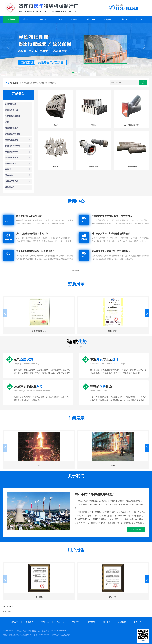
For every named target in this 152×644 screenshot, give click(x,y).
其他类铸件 (10, 187)
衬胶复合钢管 (11, 163)
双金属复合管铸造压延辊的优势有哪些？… (36, 251)
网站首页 (11, 19)
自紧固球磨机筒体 (26, 331)
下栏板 (94, 125)
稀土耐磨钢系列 (12, 128)
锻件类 (8, 169)
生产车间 (91, 19)
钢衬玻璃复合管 (12, 152)
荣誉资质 (75, 19)
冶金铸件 (9, 175)
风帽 (7, 122)
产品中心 (59, 19)
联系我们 (140, 19)
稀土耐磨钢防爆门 (132, 125)
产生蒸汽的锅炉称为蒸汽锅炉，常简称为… (112, 216)
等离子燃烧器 (132, 167)
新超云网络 (7, 611)
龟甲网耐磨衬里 (12, 158)
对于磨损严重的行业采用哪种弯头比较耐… (112, 234)
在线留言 (123, 19)
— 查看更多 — (76, 271)
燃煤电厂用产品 (12, 181)
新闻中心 (43, 19)
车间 (26, 465)
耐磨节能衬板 (11, 104)
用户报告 (107, 19)
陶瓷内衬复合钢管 (13, 146)
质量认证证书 (76, 331)
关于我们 (27, 19)
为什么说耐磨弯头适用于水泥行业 (32, 234)
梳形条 (56, 167)
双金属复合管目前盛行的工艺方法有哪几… (112, 251)
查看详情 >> (136, 529)
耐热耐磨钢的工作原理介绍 (29, 216)
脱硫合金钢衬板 (12, 110)
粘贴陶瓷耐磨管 (12, 140)
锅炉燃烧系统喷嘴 (13, 116)
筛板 (56, 125)
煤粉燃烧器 (94, 167)
